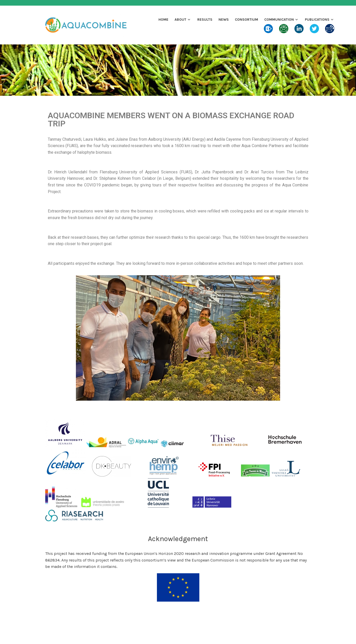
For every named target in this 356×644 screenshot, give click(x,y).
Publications (317, 20)
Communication (279, 20)
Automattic (228, 634)
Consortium (246, 20)
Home (163, 20)
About (180, 20)
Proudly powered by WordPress (146, 634)
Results (205, 20)
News (224, 20)
